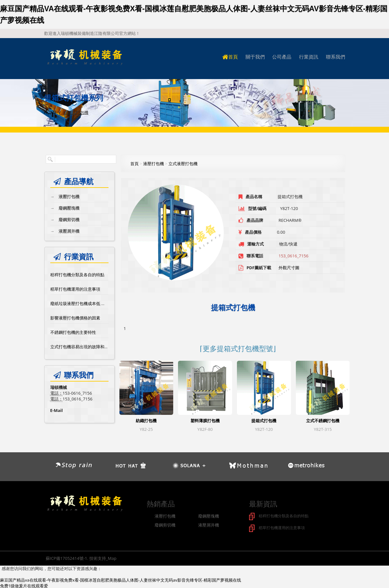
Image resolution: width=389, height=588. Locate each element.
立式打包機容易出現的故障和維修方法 (86, 347)
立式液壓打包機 (183, 164)
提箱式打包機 (264, 421)
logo (85, 57)
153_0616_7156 (293, 256)
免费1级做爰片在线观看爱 (24, 585)
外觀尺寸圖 (289, 268)
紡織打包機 (146, 421)
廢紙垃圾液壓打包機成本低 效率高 (82, 303)
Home (50, 112)
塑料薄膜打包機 (205, 421)
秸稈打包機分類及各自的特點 (77, 275)
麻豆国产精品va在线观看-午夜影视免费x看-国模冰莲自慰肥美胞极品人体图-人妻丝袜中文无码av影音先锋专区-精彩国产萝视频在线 (121, 579)
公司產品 (282, 57)
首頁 (230, 57)
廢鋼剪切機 (65, 220)
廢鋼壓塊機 (65, 208)
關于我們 (255, 57)
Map (112, 558)
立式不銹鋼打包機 (323, 421)
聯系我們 (336, 57)
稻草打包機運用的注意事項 (75, 289)
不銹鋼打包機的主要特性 (73, 332)
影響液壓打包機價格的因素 (75, 318)
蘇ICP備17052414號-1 (67, 558)
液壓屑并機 (65, 231)
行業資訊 (309, 57)
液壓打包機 (65, 197)
